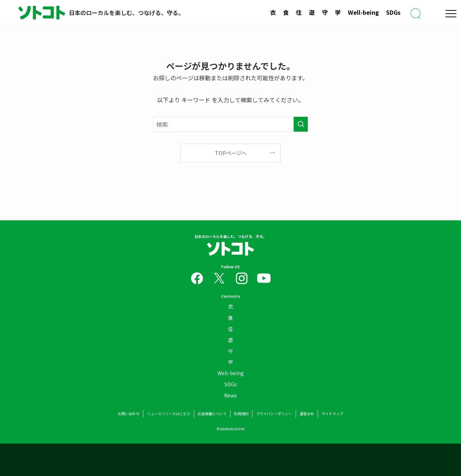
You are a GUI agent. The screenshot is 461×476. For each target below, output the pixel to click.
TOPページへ (231, 153)
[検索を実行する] (301, 124)
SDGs (393, 12)
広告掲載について (212, 414)
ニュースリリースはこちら (169, 414)
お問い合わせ (129, 414)
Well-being (363, 12)
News (230, 397)
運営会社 (307, 414)
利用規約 (241, 414)
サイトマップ (332, 414)
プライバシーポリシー (274, 414)
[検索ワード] (230, 124)
